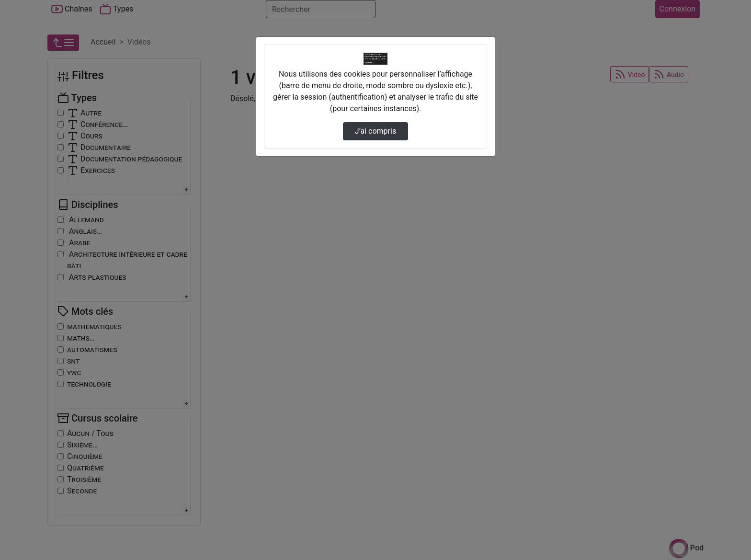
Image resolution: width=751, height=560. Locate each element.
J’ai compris (375, 131)
